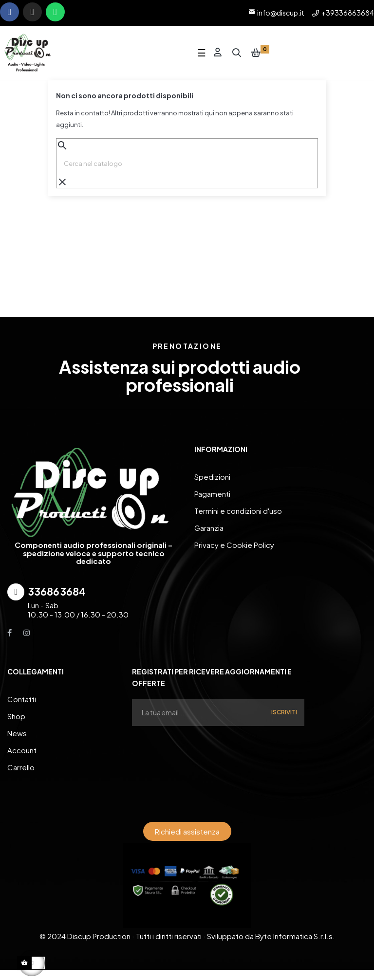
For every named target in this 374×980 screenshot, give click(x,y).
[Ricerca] (187, 165)
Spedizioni (212, 478)
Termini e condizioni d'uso (238, 512)
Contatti (22, 700)
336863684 (57, 593)
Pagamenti (212, 495)
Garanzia (209, 529)
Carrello (21, 769)
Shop (16, 717)
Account (22, 752)
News (17, 735)
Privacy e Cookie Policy (234, 546)
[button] (187, 833)
